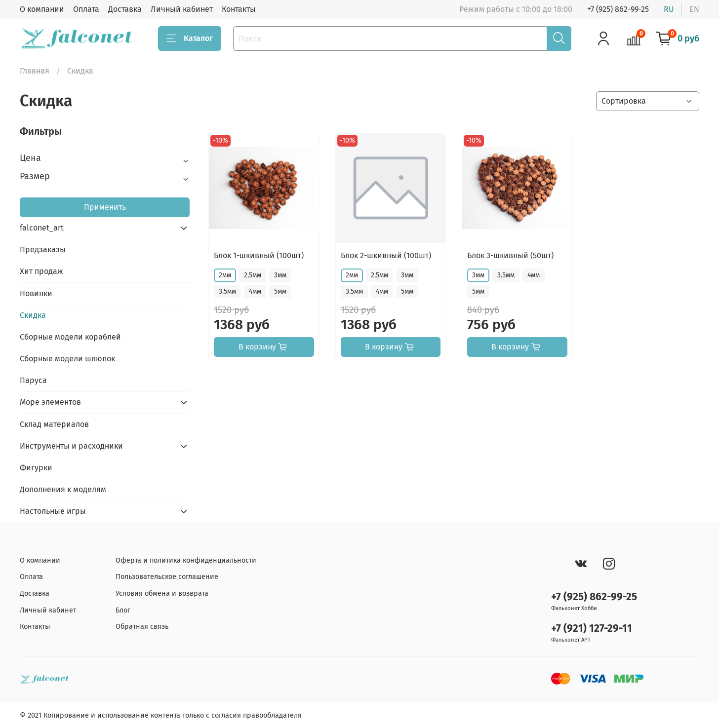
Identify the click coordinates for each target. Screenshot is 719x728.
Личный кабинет (182, 9)
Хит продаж (41, 271)
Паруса (33, 380)
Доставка (125, 9)
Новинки (36, 293)
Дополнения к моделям (63, 489)
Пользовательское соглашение (167, 577)
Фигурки (36, 468)
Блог (123, 610)
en (694, 9)
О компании (42, 9)
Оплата (86, 9)
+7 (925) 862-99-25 (618, 9)
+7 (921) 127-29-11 (592, 629)
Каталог (190, 38)
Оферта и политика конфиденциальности (186, 560)
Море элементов (50, 402)
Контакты (239, 9)
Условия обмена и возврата (162, 594)
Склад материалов (54, 424)
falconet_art (42, 228)
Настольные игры (53, 511)
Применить (105, 207)
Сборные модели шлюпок (67, 359)
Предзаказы (43, 249)
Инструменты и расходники (71, 446)
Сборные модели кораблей (70, 337)
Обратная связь (142, 627)
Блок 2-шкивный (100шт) (386, 255)
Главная (35, 71)
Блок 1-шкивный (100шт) (259, 255)
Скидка (33, 315)
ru (669, 9)
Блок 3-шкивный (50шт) (510, 255)
